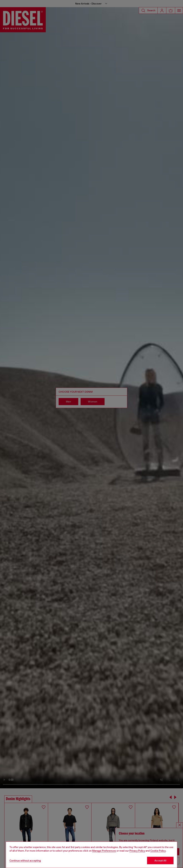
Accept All (160, 860)
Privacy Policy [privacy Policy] (137, 851)
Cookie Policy (158, 851)
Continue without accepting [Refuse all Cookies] (25, 860)
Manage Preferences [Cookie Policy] (104, 851)
